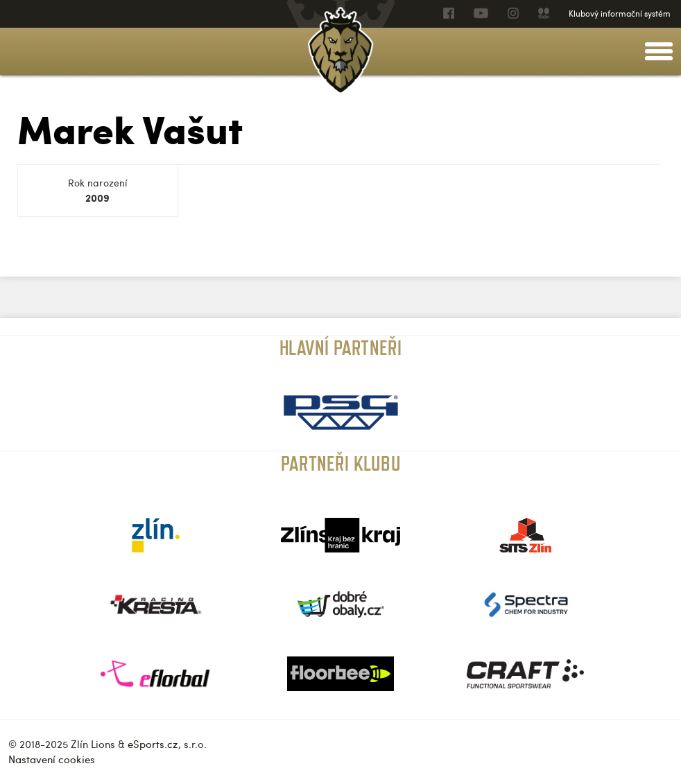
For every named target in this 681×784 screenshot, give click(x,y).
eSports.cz (153, 744)
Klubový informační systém (620, 13)
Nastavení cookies (52, 759)
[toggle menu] (659, 51)
